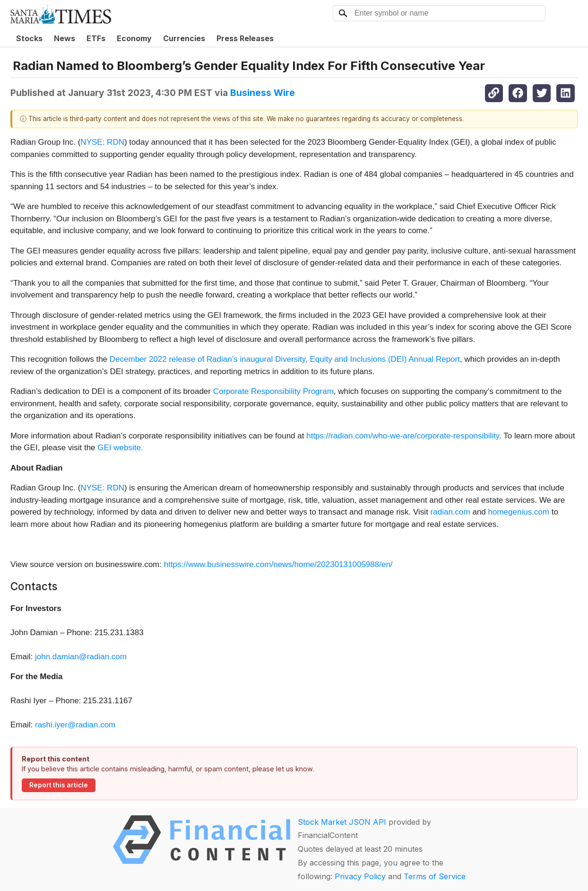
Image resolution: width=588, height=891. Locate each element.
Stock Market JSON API (342, 822)
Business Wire (263, 93)
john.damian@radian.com (81, 657)
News (65, 38)
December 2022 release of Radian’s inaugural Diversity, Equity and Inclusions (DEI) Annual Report (285, 359)
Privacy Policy (360, 876)
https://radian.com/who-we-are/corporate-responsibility (403, 436)
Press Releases (245, 38)
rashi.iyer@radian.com (75, 725)
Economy (134, 38)
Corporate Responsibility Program (273, 391)
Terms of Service (435, 876)
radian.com (452, 512)
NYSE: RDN (102, 142)
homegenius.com (519, 512)
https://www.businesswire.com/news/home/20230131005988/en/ (278, 564)
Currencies (184, 38)
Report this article (59, 785)
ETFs (96, 38)
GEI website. (120, 448)
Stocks (29, 38)
